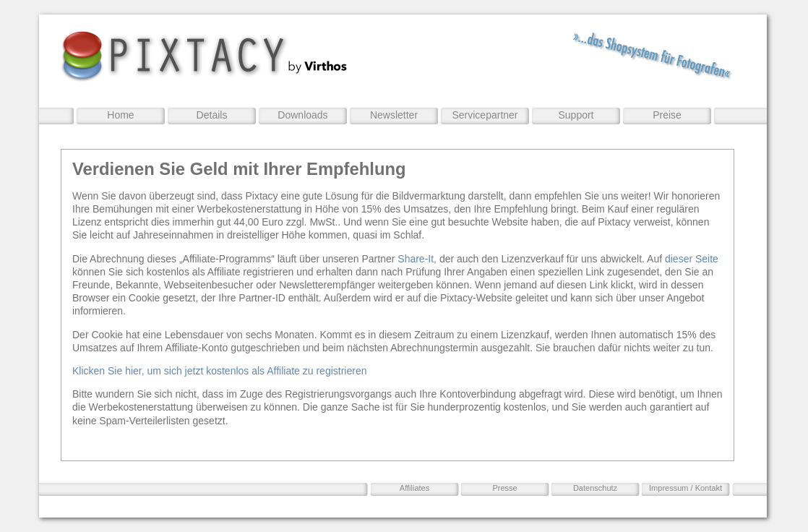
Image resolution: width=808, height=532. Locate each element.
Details (212, 115)
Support (576, 115)
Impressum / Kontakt (685, 488)
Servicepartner (485, 115)
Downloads (302, 115)
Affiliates (414, 488)
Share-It (416, 259)
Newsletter (394, 115)
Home (120, 115)
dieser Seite (692, 259)
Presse (504, 488)
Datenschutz (595, 488)
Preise (667, 115)
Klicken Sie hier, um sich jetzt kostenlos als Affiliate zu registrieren (219, 371)
